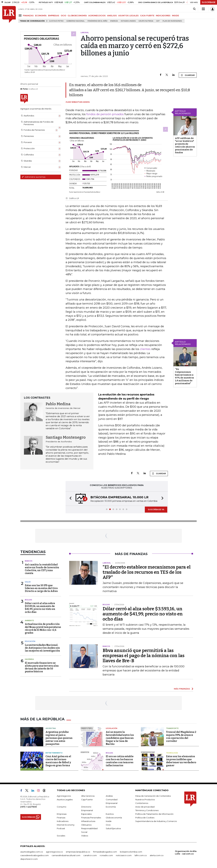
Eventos (110, 814)
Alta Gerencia (88, 796)
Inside (109, 821)
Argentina (51, 728)
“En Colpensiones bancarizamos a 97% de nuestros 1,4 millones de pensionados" (184, 376)
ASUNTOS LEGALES (128, 16)
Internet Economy (66, 825)
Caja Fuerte (87, 800)
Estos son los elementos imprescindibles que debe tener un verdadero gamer (181, 761)
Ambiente (29, 621)
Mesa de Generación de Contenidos (153, 796)
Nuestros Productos (145, 800)
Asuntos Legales (65, 800)
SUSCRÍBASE (209, 2)
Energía (114, 21)
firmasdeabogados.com (105, 852)
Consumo (62, 807)
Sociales (61, 836)
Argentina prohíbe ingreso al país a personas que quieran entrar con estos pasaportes (59, 738)
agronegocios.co (54, 852)
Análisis (109, 796)
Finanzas (61, 818)
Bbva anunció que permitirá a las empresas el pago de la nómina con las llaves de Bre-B (144, 656)
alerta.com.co (157, 855)
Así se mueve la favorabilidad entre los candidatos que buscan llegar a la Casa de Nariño (120, 738)
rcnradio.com (106, 855)
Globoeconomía (114, 818)
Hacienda (29, 659)
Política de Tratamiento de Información (154, 814)
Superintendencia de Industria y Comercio (156, 821)
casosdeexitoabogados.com (35, 855)
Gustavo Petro (56, 21)
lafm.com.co (141, 855)
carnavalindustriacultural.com (66, 855)
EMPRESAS (54, 16)
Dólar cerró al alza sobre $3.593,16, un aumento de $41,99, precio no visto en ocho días (40, 608)
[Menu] (21, 15)
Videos (85, 836)
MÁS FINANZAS (182, 689)
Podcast (61, 828)
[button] (70, 499)
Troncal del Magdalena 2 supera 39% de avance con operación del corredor (181, 737)
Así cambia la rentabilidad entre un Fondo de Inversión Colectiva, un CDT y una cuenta (42, 569)
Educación (30, 641)
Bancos (29, 561)
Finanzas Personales (91, 818)
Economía (111, 807)
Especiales (86, 814)
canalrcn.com (90, 855)
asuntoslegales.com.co (32, 852)
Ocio (108, 825)
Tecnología (172, 753)
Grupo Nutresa (146, 21)
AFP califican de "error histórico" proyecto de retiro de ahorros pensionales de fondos (185, 145)
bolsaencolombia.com (131, 852)
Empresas (62, 814)
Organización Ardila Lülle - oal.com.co (186, 852)
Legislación (112, 728)
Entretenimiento (54, 753)
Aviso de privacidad (145, 807)
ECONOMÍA (41, 16)
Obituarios (86, 825)
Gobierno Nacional (75, 21)
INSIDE (175, 16)
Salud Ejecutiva (113, 828)
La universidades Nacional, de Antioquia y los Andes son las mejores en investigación (42, 648)
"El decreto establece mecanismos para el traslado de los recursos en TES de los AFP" (147, 572)
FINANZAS (28, 16)
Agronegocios (64, 796)
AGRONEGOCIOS (97, 16)
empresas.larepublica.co (78, 852)
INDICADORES (163, 16)
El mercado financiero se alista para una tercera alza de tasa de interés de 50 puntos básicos (42, 667)
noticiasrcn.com (124, 855)
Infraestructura (88, 821)
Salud (28, 582)
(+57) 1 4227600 (29, 807)
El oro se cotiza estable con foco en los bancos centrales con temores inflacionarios (120, 761)
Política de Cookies (145, 818)
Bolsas (28, 600)
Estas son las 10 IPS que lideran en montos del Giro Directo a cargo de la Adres (41, 588)
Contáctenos (142, 803)
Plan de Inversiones (172, 21)
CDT (158, 21)
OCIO (63, 16)
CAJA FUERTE (147, 16)
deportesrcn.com (29, 859)
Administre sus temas (34, 177)
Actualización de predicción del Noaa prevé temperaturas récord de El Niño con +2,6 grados (43, 628)
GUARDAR (188, 75)
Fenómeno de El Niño (97, 21)
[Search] (194, 9)
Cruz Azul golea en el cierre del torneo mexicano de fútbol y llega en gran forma (58, 761)
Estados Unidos (128, 21)
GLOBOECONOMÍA (77, 16)
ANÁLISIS (112, 16)
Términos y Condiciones (147, 810)
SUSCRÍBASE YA (156, 509)
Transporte (172, 728)
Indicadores (63, 821)
